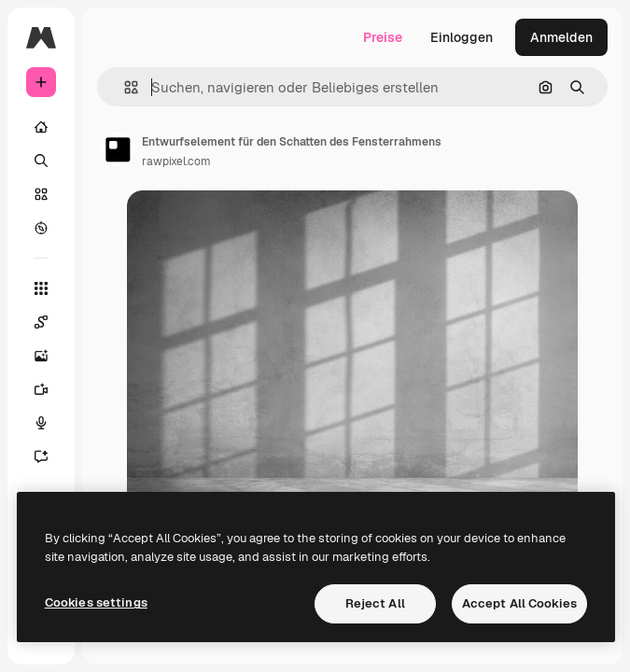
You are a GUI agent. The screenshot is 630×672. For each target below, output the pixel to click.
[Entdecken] (41, 228)
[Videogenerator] (50, 389)
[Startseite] (41, 127)
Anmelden (561, 37)
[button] (124, 87)
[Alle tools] (41, 288)
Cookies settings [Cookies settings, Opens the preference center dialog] (96, 602)
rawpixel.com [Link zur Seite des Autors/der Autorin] (176, 161)
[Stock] (41, 194)
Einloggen (462, 37)
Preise (383, 37)
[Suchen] (41, 161)
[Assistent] (50, 456)
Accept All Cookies (519, 603)
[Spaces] (50, 322)
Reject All (375, 603)
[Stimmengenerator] (50, 423)
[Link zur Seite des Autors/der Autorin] (118, 149)
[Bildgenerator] (50, 356)
